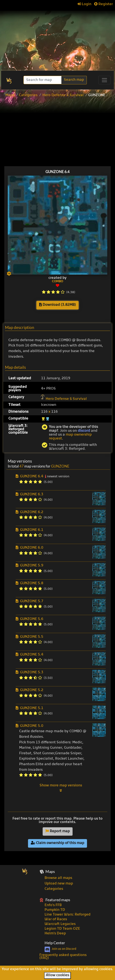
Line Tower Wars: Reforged (68, 915)
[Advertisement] (57, 39)
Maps (10, 95)
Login (84, 4)
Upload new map (59, 884)
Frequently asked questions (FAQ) (63, 957)
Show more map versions (61, 788)
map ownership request (70, 437)
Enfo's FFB (53, 905)
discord (84, 431)
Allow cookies (57, 975)
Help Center (55, 943)
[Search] (43, 80)
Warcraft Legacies (60, 924)
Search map (74, 80)
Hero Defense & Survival (63, 95)
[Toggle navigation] (104, 80)
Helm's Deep (55, 934)
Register (103, 4)
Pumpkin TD (55, 910)
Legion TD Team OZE (62, 929)
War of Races (56, 919)
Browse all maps (58, 878)
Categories (28, 95)
